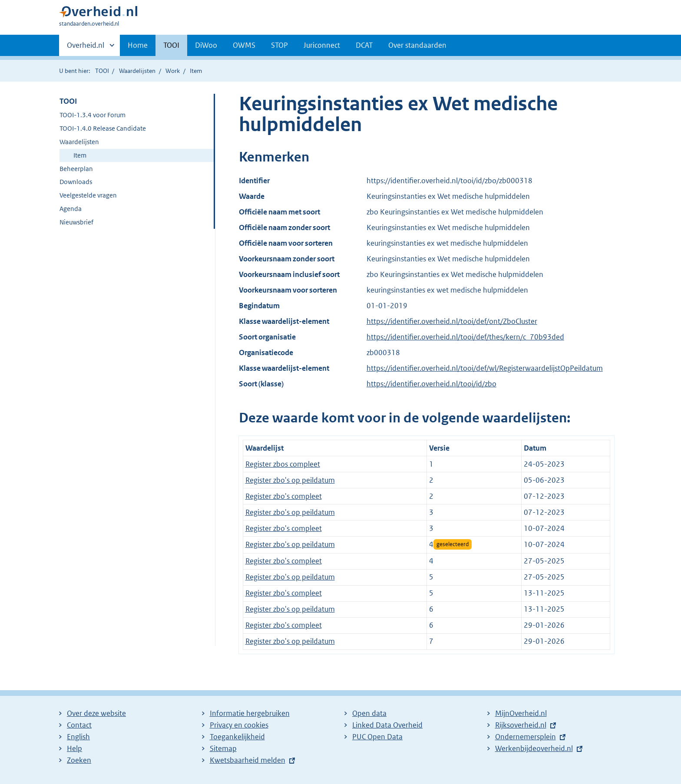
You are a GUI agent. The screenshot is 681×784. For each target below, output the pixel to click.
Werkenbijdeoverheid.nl (534, 748)
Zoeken (79, 760)
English (78, 737)
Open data (369, 713)
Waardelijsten (137, 71)
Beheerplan (76, 169)
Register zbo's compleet (284, 496)
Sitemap (223, 748)
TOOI (171, 45)
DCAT (364, 45)
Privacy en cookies (239, 725)
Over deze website (96, 713)
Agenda (71, 209)
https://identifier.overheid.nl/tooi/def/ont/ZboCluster (452, 321)
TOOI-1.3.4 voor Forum (93, 115)
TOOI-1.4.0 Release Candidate (103, 128)
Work (173, 71)
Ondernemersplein (526, 737)
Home (138, 45)
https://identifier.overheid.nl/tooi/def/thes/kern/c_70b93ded (465, 337)
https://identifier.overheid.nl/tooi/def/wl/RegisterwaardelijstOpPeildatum (485, 368)
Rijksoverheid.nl (521, 725)
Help (74, 748)
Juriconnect (322, 45)
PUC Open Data (377, 737)
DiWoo (206, 45)
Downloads (76, 182)
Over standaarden (417, 45)
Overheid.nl (86, 48)
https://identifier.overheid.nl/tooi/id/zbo (431, 384)
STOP (279, 45)
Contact (79, 725)
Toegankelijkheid (237, 737)
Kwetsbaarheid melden (248, 760)
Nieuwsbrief (76, 222)
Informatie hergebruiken (250, 713)
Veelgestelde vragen (88, 195)
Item (80, 155)
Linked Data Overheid (387, 725)
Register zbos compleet (283, 464)
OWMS (244, 45)
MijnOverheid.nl (521, 713)
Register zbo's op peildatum (290, 480)
